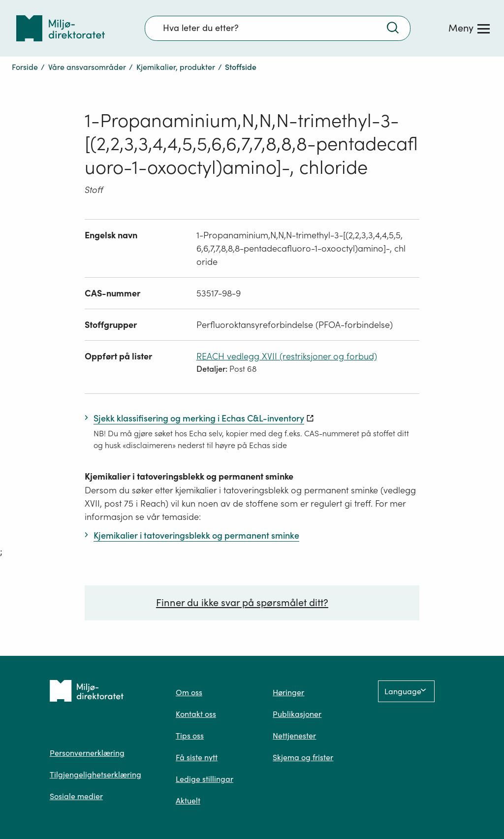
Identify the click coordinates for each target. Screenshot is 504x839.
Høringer (288, 692)
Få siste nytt (197, 757)
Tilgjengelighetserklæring (95, 774)
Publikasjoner (297, 714)
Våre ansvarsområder (87, 67)
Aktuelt (188, 801)
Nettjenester (294, 736)
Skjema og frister (303, 757)
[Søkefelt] (278, 28)
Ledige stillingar (205, 779)
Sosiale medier (76, 796)
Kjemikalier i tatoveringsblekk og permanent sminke (189, 476)
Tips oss (190, 736)
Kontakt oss (196, 714)
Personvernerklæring (87, 753)
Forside (25, 67)
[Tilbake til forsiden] (61, 28)
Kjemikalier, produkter (176, 67)
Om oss (189, 692)
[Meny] (469, 28)
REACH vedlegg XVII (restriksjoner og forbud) (287, 356)
